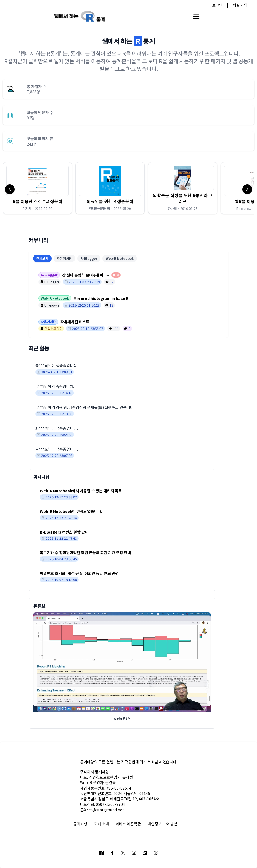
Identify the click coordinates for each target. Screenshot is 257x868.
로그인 (217, 5)
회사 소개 (102, 824)
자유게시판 (64, 258)
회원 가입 (240, 5)
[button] (37, 188)
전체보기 (42, 258)
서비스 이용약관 (128, 824)
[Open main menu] (196, 16)
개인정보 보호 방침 (162, 824)
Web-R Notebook (120, 258)
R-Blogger (89, 258)
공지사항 (81, 824)
